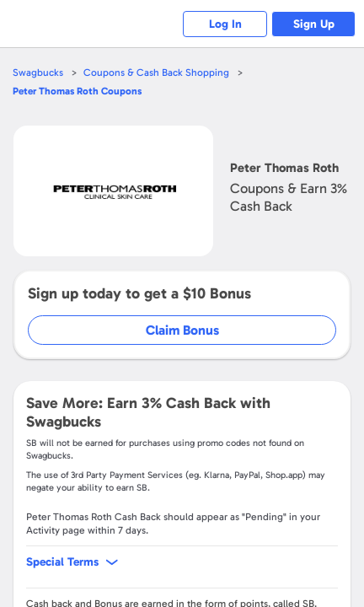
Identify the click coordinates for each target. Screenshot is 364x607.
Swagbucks (38, 73)
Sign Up (314, 24)
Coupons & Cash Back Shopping (156, 73)
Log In (225, 24)
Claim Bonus (182, 330)
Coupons (77, 91)
